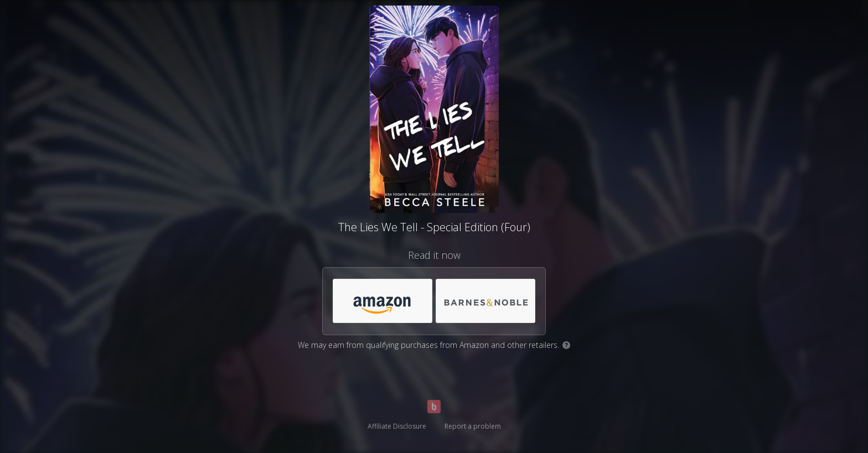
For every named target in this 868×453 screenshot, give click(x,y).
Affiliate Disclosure (397, 426)
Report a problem (473, 426)
